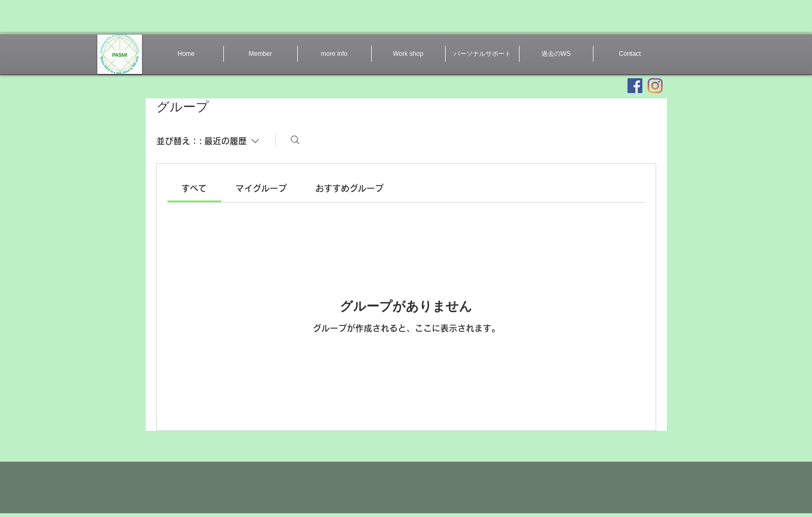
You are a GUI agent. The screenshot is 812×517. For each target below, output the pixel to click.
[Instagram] (655, 86)
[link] (194, 188)
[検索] (295, 140)
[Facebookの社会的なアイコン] (635, 86)
